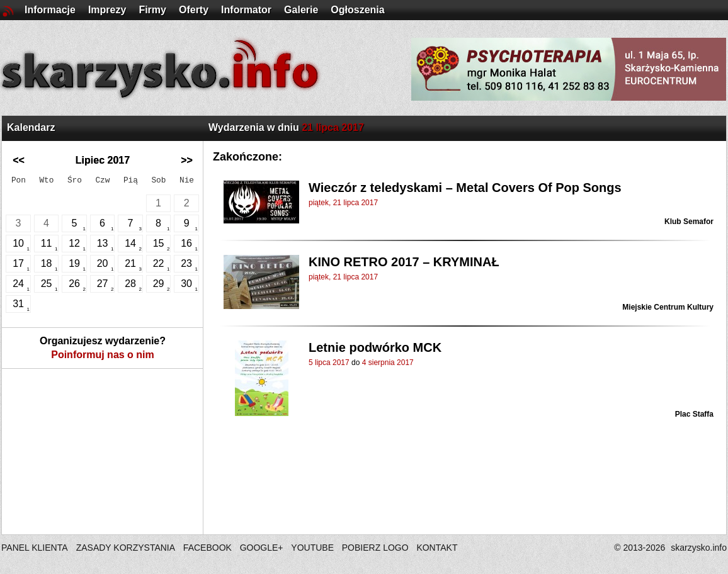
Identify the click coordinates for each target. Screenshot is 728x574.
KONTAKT (437, 548)
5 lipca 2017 (329, 363)
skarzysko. (699, 548)
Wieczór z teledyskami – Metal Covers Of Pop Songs (465, 188)
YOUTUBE (312, 548)
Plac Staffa (694, 414)
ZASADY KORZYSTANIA (126, 548)
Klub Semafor (689, 222)
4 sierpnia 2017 (388, 363)
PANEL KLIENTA (36, 548)
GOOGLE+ (262, 548)
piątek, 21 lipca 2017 (343, 203)
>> (187, 160)
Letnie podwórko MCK (375, 347)
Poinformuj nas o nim (103, 355)
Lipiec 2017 (103, 160)
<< (19, 160)
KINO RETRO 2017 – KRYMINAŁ (404, 262)
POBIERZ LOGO (375, 548)
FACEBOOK (208, 548)
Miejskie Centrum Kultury (668, 307)
